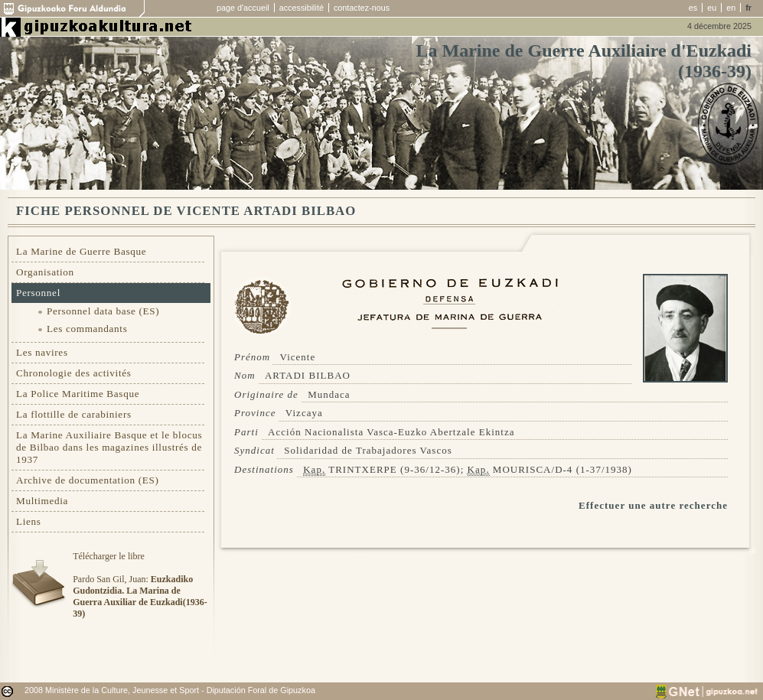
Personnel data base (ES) (103, 311)
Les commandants (87, 329)
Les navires (42, 352)
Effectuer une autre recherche (653, 505)
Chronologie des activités (74, 373)
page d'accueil (243, 8)
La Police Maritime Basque (78, 394)
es (693, 8)
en (731, 8)
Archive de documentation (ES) (88, 480)
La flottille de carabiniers (74, 414)
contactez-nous (362, 8)
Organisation (45, 272)
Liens (29, 521)
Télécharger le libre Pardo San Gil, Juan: (140, 585)
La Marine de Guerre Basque (81, 251)
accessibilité (302, 8)
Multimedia (42, 501)
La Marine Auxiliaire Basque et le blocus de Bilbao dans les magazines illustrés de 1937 (109, 447)
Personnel (38, 293)
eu (712, 8)
